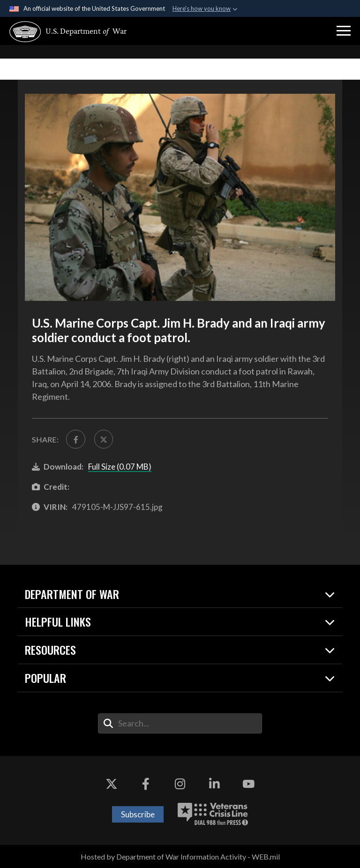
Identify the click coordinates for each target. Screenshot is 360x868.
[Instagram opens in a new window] (180, 784)
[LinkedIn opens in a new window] (214, 784)
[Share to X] (104, 439)
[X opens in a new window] (112, 784)
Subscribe (138, 814)
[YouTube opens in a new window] (248, 784)
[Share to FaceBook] (75, 439)
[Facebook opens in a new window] (146, 784)
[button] (344, 31)
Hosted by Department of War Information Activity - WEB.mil (180, 857)
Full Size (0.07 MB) (120, 467)
